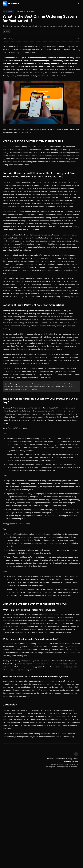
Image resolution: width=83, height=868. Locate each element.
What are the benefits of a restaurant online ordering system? (35, 677)
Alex (7, 31)
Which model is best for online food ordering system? (31, 639)
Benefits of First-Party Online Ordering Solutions (34, 305)
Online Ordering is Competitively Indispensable (33, 141)
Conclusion (10, 705)
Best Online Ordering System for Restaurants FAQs (35, 604)
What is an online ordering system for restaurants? (29, 610)
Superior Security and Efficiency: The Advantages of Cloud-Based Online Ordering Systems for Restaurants (41, 175)
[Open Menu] (78, 3)
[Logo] (12, 3)
